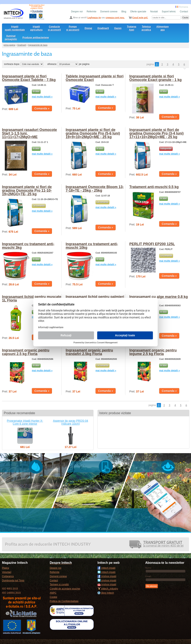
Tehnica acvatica (146, 28)
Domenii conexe (109, 12)
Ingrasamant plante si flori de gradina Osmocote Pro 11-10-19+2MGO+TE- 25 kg (27, 190)
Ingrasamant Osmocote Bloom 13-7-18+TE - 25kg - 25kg (95, 189)
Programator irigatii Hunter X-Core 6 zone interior (25, 422)
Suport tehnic (169, 12)
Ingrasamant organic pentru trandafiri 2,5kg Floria (89, 352)
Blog (124, 12)
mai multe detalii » (42, 97)
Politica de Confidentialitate (64, 601)
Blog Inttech (106, 593)
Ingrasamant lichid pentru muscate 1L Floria (32, 299)
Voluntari (7, 572)
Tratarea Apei (132, 28)
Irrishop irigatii (107, 576)
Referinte (91, 12)
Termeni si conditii (59, 584)
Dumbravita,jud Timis (13, 581)
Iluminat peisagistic (11, 38)
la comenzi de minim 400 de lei (163, 544)
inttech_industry (108, 589)
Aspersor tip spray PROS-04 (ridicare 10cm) (71, 422)
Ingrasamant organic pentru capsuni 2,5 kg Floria (26, 352)
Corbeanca (8, 576)
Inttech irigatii (106, 568)
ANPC (53, 593)
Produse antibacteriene (36, 38)
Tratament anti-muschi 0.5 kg (154, 187)
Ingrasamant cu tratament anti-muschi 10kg (92, 246)
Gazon (118, 28)
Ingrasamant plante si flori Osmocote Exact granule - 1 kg (155, 78)
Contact (184, 12)
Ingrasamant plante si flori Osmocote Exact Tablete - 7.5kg (29, 78)
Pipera (5, 568)
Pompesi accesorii (73, 28)
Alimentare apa (163, 28)
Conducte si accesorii (54, 28)
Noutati (154, 12)
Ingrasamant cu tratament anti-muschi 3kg (28, 246)
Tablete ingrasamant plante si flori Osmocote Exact (95, 78)
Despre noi (77, 12)
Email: (148, 576)
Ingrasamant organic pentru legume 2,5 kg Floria (153, 352)
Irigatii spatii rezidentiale (15, 28)
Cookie (53, 597)
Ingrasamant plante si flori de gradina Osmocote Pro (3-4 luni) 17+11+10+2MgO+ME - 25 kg (156, 133)
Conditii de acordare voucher (65, 589)
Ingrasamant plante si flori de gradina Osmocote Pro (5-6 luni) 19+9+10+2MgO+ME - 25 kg (93, 133)
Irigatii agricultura (36, 28)
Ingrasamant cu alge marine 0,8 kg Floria (159, 299)
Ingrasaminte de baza (38, 45)
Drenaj (88, 28)
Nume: (148, 568)
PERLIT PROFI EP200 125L (152, 244)
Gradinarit (103, 28)
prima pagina (9, 45)
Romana (182, 7)
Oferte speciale (138, 12)
